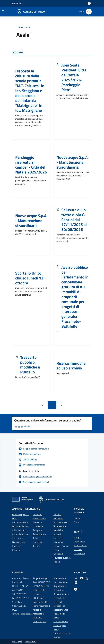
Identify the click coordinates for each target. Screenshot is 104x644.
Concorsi (16, 546)
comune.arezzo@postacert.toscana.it (28, 614)
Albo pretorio (18, 530)
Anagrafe (37, 530)
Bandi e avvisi (81, 546)
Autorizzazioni (40, 534)
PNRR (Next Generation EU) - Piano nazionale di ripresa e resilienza (42, 606)
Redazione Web (61, 610)
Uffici (15, 518)
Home (20, 27)
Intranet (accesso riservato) (62, 635)
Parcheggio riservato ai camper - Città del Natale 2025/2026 (31, 165)
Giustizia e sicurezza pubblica (62, 556)
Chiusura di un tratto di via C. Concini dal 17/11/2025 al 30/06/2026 (74, 220)
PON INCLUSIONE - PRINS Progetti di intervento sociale (41, 588)
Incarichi (16, 550)
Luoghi (77, 518)
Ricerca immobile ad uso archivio (71, 366)
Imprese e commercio (59, 540)
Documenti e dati (20, 526)
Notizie (77, 538)
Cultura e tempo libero (61, 548)
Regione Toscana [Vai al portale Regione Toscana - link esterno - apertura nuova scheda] (18, 3)
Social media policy (59, 616)
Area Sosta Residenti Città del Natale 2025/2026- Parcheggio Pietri (74, 77)
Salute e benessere (58, 516)
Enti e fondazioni (20, 522)
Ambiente (38, 514)
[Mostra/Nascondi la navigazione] (3, 11)
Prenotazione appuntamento (60, 580)
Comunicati (79, 542)
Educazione (38, 542)
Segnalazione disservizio (60, 588)
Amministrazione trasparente (20, 536)
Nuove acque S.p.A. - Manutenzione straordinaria (73, 162)
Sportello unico (61, 522)
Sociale (57, 562)
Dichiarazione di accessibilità (61, 596)
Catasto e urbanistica (38, 524)
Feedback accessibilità (59, 604)
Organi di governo (21, 514)
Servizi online (39, 518)
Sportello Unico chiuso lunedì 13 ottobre (29, 278)
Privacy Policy (30, 642)
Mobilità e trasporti (58, 532)
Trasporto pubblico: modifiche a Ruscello (30, 365)
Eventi (77, 522)
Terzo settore (60, 526)
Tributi (36, 538)
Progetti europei (40, 578)
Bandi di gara (18, 542)
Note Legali (17, 642)
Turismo (37, 546)
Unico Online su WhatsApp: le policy (61, 625)
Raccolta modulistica (79, 551)
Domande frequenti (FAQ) (40, 620)
